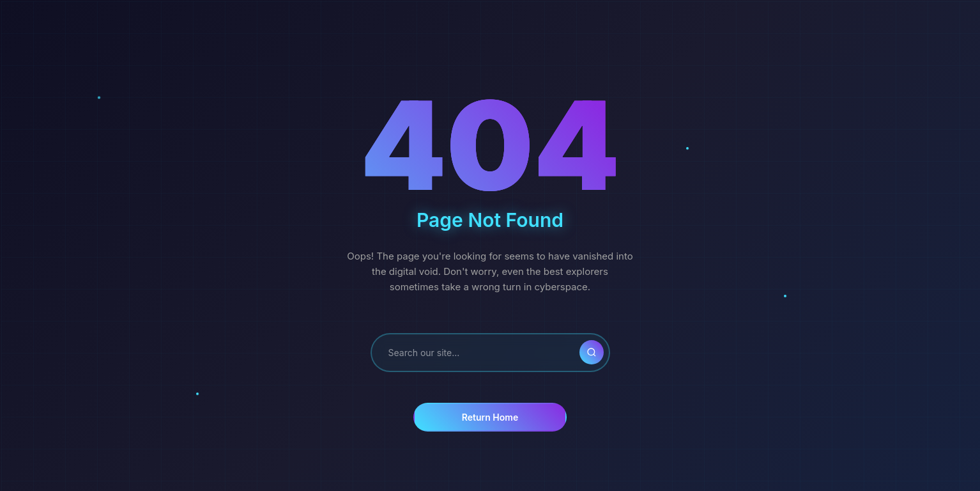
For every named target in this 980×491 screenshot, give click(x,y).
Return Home (490, 417)
